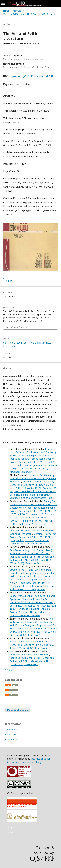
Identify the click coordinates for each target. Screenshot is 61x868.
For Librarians (11, 739)
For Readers (11, 730)
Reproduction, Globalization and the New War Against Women (32, 532)
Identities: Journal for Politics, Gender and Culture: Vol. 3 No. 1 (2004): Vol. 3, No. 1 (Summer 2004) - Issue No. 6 (34, 632)
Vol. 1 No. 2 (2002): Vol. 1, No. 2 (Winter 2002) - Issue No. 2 (30, 16)
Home (6, 11)
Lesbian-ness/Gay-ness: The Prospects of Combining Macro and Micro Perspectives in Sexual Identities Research (33, 454)
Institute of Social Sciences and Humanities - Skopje (28, 760)
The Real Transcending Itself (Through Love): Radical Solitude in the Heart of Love (32, 550)
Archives (17, 11)
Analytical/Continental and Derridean (30, 655)
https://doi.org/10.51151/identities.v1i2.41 (31, 76)
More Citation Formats (16, 327)
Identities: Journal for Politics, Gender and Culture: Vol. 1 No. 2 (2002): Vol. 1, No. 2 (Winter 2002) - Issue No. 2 (33, 645)
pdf (10, 281)
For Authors (11, 734)
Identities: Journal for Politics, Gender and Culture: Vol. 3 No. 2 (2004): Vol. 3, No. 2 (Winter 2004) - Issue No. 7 (32, 661)
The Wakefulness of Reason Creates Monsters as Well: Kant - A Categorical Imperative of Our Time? (34, 624)
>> (12, 670)
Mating (14, 642)
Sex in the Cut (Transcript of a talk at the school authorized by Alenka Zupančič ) (33, 478)
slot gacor (12, 827)
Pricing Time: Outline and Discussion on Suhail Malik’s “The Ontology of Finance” (34, 504)
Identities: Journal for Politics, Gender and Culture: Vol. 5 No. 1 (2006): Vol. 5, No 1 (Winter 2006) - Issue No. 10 (32, 560)
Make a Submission (18, 710)
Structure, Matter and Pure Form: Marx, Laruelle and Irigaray (31, 571)
